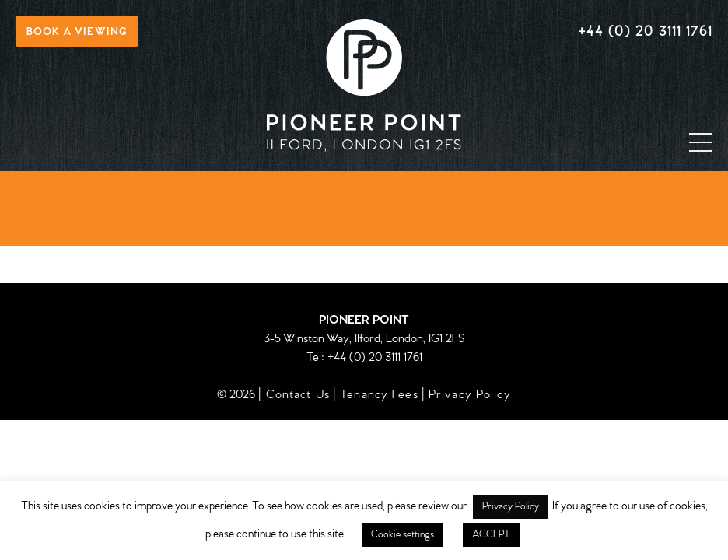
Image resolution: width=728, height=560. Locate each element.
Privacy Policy (470, 395)
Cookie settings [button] (402, 535)
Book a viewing (77, 32)
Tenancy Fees (379, 395)
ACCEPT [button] (491, 535)
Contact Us (298, 395)
